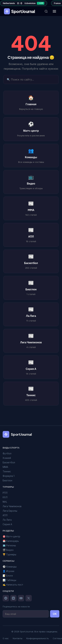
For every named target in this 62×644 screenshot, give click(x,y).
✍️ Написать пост (13, 585)
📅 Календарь (11, 541)
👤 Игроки (8, 571)
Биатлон (7, 480)
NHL (5, 502)
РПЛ (5, 493)
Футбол (7, 453)
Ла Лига (7, 520)
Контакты (18, 638)
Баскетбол (9, 462)
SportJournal (19, 11)
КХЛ (5, 497)
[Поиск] (46, 11)
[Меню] (54, 11)
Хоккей (7, 458)
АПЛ (5, 515)
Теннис (7, 471)
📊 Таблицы (9, 580)
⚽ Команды (10, 567)
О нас (6, 638)
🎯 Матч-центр (11, 536)
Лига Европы (10, 511)
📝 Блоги (8, 576)
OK (55, 614)
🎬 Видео (8, 550)
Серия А (7, 524)
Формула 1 (9, 476)
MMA (5, 467)
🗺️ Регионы (9, 545)
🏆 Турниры (9, 554)
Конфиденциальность (38, 638)
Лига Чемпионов (12, 506)
